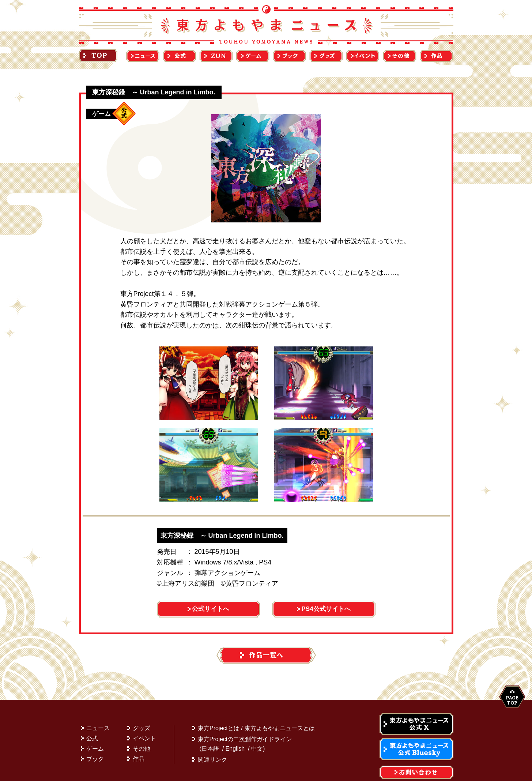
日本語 (210, 731)
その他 (142, 731)
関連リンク (212, 742)
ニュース (98, 711)
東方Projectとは (219, 711)
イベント (144, 721)
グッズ (142, 711)
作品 (139, 741)
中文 (257, 731)
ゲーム (95, 731)
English (235, 731)
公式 (92, 721)
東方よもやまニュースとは (280, 711)
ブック (95, 741)
